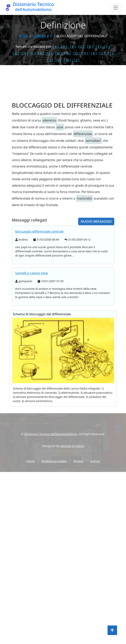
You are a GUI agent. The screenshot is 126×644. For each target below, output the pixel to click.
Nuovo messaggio (96, 239)
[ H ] (25, 53)
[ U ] (50, 60)
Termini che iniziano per (33, 47)
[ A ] (64, 47)
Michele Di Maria (72, 446)
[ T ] (111, 53)
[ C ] (81, 47)
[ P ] (85, 53)
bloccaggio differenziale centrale (39, 249)
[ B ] (73, 47)
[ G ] (16, 53)
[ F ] (107, 47)
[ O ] (76, 53)
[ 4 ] (56, 47)
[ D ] (90, 47)
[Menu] (116, 8)
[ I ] (33, 53)
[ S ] (102, 53)
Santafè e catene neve (32, 290)
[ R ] (94, 53)
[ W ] (67, 60)
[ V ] (59, 60)
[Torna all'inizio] (112, 630)
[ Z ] (76, 60)
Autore (95, 461)
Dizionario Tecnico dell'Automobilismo (51, 434)
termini (39, 36)
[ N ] (67, 53)
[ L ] (50, 53)
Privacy (78, 461)
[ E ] (99, 47)
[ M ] (58, 53)
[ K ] (41, 53)
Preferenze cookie (54, 461)
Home (24, 36)
